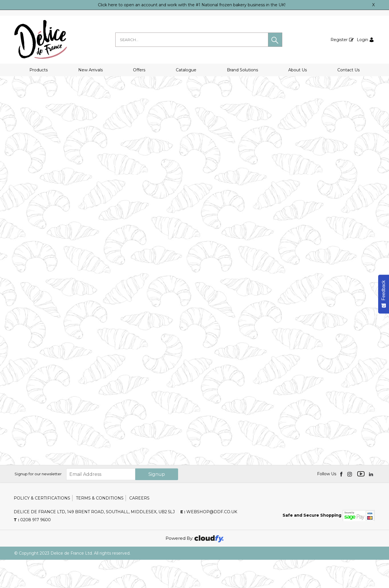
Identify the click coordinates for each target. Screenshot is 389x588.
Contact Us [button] (348, 70)
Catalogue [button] (186, 70)
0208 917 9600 (32, 548)
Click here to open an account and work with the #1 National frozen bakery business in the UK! (192, 5)
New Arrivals (90, 70)
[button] (275, 40)
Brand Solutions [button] (242, 70)
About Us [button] (298, 70)
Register (339, 40)
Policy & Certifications (42, 526)
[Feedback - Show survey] (384, 294)
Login (362, 40)
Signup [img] (157, 503)
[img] (342, 502)
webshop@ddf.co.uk (209, 540)
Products (39, 70)
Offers (139, 70)
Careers (139, 526)
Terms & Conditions (100, 526)
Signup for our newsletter (38, 502)
